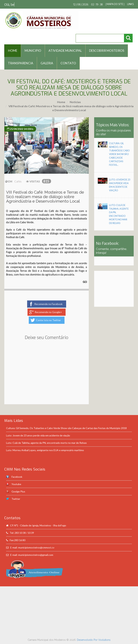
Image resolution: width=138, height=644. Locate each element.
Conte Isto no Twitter (48, 320)
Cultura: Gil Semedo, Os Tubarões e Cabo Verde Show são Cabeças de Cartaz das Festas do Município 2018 (66, 428)
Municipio (33, 51)
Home (61, 102)
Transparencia (21, 63)
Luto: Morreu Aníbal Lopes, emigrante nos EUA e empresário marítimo (45, 450)
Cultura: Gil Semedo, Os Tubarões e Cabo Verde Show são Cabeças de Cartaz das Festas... (119, 154)
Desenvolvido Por (88, 640)
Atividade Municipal (65, 51)
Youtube (16, 484)
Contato (68, 63)
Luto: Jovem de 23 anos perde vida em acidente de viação (38, 435)
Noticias (75, 102)
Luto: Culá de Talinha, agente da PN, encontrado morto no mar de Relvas (46, 443)
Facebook (17, 477)
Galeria (47, 63)
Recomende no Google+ (48, 312)
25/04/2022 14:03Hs (20, 129)
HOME (13, 51)
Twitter (16, 499)
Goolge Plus (18, 491)
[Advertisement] (47, 377)
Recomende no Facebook (48, 304)
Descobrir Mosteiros (107, 51)
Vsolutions (104, 640)
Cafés (18, 181)
